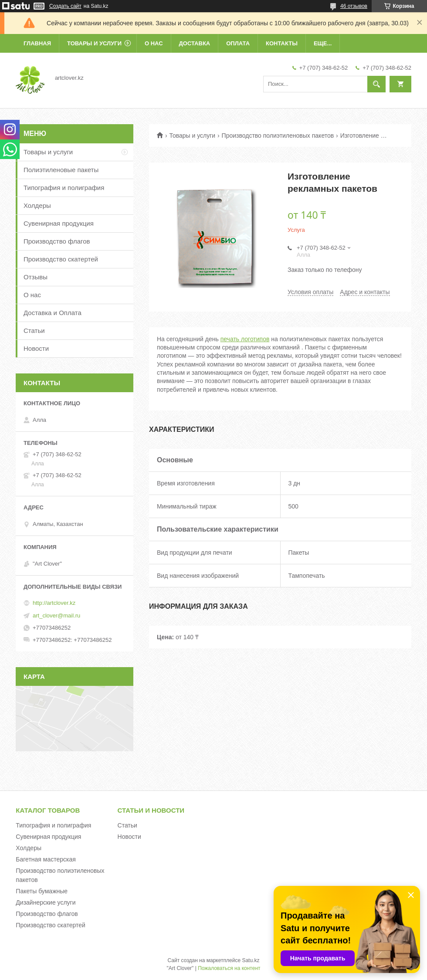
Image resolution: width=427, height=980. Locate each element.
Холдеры (37, 205)
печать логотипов (245, 339)
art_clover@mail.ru (56, 615)
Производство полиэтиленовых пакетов (278, 136)
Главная (37, 43)
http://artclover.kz (54, 603)
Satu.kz (251, 960)
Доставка (195, 43)
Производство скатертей (61, 259)
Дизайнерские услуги (46, 902)
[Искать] (376, 84)
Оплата (238, 43)
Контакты (282, 43)
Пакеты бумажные (42, 891)
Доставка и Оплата (53, 313)
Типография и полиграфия (64, 188)
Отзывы (36, 277)
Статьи (34, 331)
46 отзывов (354, 6)
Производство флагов (57, 241)
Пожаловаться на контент (229, 968)
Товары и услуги (94, 43)
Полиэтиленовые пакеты (61, 170)
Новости (36, 348)
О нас (154, 43)
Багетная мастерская (46, 859)
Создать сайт (65, 6)
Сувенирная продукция (59, 223)
